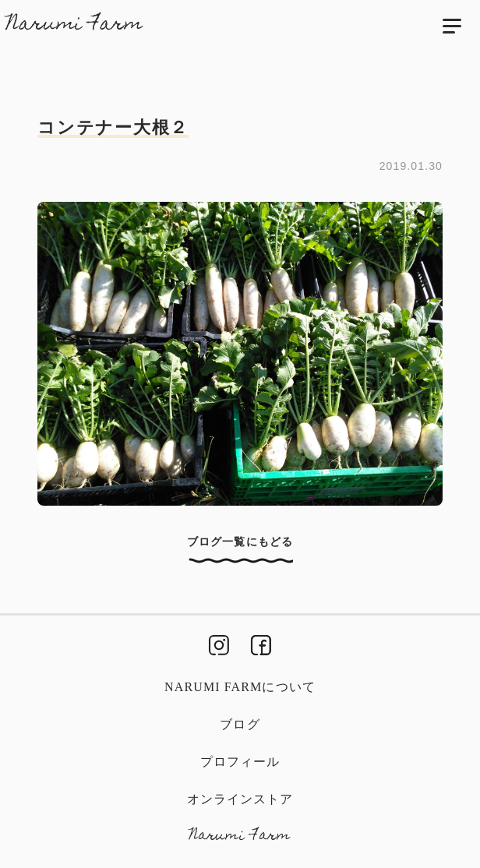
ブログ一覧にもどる (240, 542)
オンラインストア (240, 799)
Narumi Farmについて (240, 687)
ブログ (240, 724)
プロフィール (240, 762)
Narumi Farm (75, 25)
